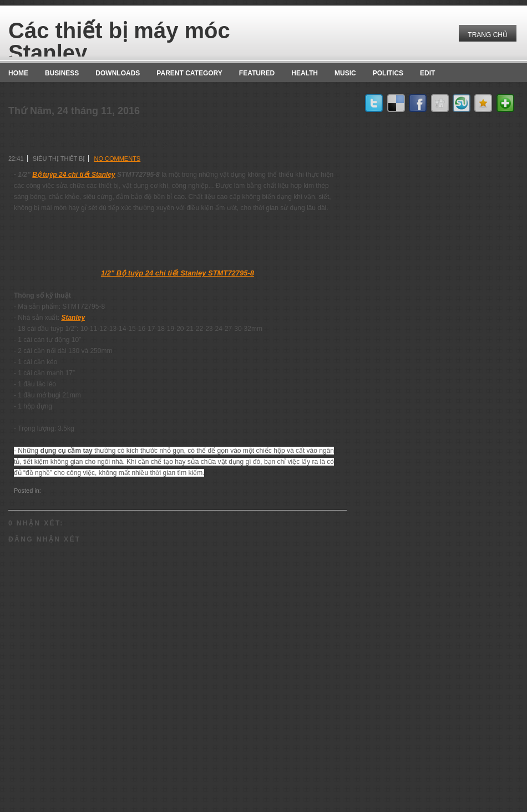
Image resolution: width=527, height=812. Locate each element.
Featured (257, 73)
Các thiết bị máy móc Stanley (119, 42)
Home (18, 73)
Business (62, 73)
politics (388, 73)
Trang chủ (488, 35)
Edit (427, 73)
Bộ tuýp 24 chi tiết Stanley (74, 175)
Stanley (73, 318)
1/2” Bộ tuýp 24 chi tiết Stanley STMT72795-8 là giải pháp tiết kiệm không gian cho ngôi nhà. (176, 135)
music (345, 73)
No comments (117, 159)
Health (305, 73)
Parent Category (189, 73)
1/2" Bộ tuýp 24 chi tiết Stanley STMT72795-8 (178, 273)
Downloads (118, 73)
